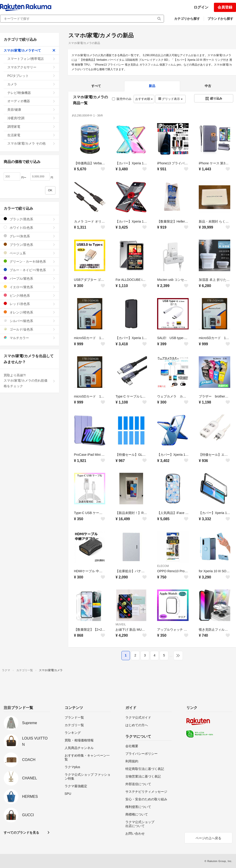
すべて (96, 86)
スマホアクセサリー (31, 67)
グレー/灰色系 (30, 236)
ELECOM (163, 566)
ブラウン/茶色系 (30, 245)
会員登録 (225, 7)
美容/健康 (31, 110)
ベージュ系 (30, 253)
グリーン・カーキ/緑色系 (30, 261)
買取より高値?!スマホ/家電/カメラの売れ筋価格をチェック (30, 381)
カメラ (31, 84)
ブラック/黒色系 (30, 219)
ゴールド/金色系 (30, 329)
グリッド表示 (170, 99)
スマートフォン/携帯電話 (31, 59)
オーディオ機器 (31, 101)
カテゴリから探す (187, 19)
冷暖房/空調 (31, 118)
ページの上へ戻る (208, 838)
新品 (152, 86)
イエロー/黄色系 (30, 287)
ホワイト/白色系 (30, 228)
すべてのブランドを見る (21, 833)
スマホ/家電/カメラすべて (30, 50)
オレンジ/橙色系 (30, 312)
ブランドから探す (220, 19)
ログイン (201, 7)
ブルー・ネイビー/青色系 (30, 270)
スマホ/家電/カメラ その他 (31, 143)
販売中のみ (122, 99)
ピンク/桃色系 (30, 295)
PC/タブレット (31, 76)
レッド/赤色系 (30, 304)
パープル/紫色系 (30, 278)
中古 (208, 86)
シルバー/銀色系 (30, 321)
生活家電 (31, 135)
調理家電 (31, 127)
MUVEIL (121, 624)
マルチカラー (30, 338)
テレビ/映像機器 (31, 93)
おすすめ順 (144, 99)
